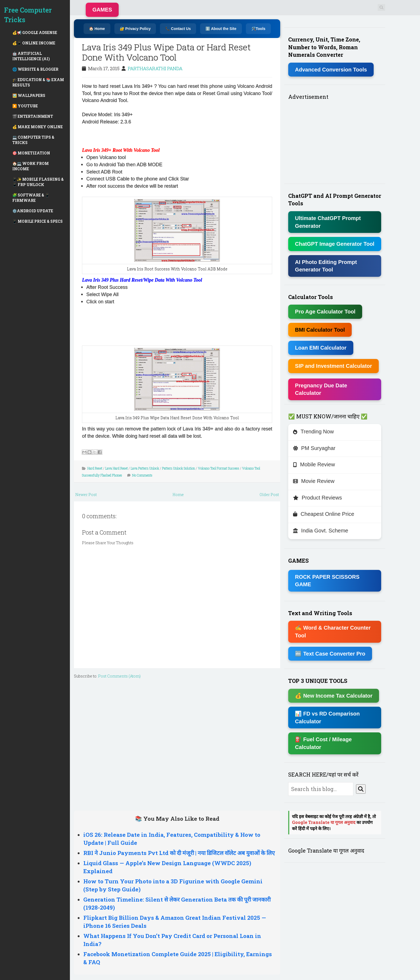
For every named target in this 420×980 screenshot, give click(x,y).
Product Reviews (317, 498)
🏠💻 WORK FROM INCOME (31, 166)
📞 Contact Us (178, 29)
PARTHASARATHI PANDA (155, 68)
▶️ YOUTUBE (25, 106)
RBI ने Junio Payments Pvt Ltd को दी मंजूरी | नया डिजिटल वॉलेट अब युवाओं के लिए (179, 853)
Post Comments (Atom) (119, 676)
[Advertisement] (145, 136)
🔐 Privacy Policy (135, 29)
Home (178, 495)
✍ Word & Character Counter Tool (333, 632)
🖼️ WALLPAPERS (29, 95)
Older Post (269, 495)
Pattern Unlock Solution (179, 468)
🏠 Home (97, 29)
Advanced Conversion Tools (331, 70)
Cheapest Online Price (324, 514)
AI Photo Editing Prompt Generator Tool (326, 266)
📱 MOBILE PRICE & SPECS (37, 221)
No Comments (142, 475)
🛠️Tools (258, 29)
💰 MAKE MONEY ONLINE (37, 127)
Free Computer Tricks (28, 15)
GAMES (102, 10)
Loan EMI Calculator (321, 348)
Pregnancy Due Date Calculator (321, 389)
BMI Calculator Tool (320, 330)
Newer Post (86, 495)
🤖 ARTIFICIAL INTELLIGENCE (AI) (31, 56)
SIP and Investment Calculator (333, 366)
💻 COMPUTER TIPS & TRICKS (33, 140)
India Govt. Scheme (321, 531)
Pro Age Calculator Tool (325, 312)
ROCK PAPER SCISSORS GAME (327, 581)
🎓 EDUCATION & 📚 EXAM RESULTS (38, 82)
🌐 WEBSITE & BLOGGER (35, 69)
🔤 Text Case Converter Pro (330, 654)
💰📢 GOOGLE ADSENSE (35, 33)
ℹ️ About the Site (221, 29)
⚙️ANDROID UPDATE (33, 211)
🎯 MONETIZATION (31, 153)
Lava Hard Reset (117, 468)
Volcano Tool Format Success (219, 468)
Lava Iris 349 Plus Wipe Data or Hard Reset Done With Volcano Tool (166, 52)
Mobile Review (314, 464)
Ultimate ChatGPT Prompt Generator (328, 222)
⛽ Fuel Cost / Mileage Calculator (323, 743)
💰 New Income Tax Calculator (334, 696)
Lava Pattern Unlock (145, 468)
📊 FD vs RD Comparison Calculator (327, 718)
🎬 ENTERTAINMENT (33, 116)
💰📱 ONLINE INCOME (34, 43)
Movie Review (314, 481)
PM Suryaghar (314, 448)
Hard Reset (95, 468)
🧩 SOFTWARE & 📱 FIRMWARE (31, 198)
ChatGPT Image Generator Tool (335, 244)
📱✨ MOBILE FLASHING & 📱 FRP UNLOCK (38, 182)
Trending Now (313, 432)
